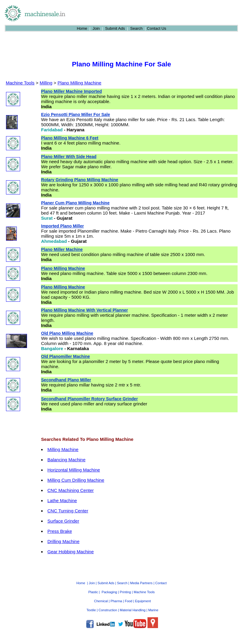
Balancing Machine (67, 460)
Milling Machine (63, 449)
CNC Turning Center (68, 511)
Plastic (93, 592)
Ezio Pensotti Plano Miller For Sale (76, 114)
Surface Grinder (63, 521)
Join (96, 28)
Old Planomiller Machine (66, 356)
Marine (153, 610)
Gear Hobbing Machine (71, 552)
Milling (46, 83)
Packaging (109, 592)
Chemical (101, 601)
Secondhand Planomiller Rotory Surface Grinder (90, 399)
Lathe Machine (62, 501)
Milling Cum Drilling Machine (76, 480)
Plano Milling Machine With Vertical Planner (85, 310)
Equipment (143, 601)
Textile (91, 610)
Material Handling (133, 610)
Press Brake (60, 531)
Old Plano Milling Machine (67, 333)
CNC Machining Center (71, 490)
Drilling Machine (64, 541)
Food (128, 601)
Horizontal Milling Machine (74, 470)
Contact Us (156, 28)
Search (137, 28)
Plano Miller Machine (62, 249)
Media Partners (141, 583)
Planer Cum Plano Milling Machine (75, 203)
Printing (125, 592)
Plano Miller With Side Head (69, 157)
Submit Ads (115, 28)
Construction (108, 610)
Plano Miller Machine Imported (71, 91)
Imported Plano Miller (62, 226)
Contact (161, 583)
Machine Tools (20, 83)
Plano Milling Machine (80, 83)
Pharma (116, 601)
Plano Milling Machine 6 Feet (70, 138)
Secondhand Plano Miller (66, 380)
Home (82, 28)
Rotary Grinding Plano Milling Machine (80, 180)
